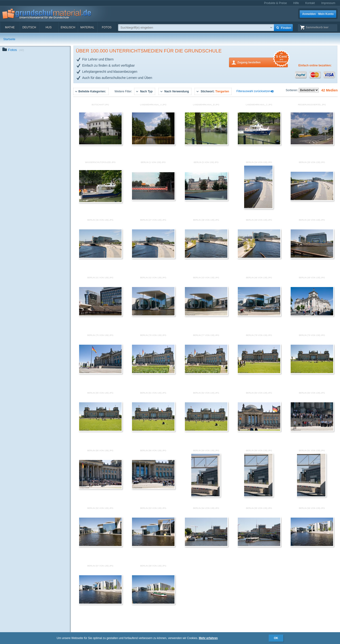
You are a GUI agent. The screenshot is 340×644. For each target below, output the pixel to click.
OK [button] (276, 638)
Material (87, 27)
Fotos (107, 27)
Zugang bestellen (263, 62)
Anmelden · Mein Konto (318, 14)
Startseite (9, 39)
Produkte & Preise (275, 3)
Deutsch (29, 27)
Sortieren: (292, 90)
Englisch (68, 27)
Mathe (10, 27)
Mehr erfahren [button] (208, 638)
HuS (49, 27)
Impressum (328, 3)
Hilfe (296, 3)
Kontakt (310, 3)
